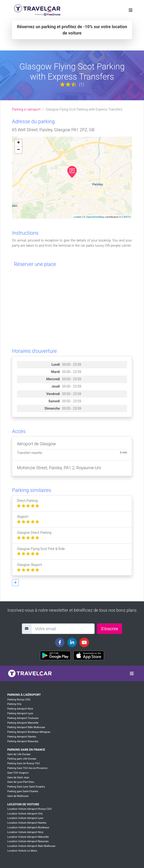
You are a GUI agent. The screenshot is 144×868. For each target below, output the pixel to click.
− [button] (18, 150)
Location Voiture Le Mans (22, 851)
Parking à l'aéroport (26, 109)
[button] (15, 583)
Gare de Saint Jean (18, 778)
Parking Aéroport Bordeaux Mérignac (29, 732)
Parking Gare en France (26, 750)
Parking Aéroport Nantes (22, 737)
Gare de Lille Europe (19, 754)
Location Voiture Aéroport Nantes (27, 823)
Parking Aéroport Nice (20, 709)
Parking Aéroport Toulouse (23, 718)
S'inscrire (110, 629)
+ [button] (18, 143)
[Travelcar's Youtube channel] (84, 642)
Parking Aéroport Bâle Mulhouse (26, 727)
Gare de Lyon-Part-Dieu (21, 782)
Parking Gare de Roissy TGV (24, 763)
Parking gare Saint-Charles (23, 791)
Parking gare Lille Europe (22, 759)
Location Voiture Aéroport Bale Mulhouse (31, 846)
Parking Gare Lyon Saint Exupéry (26, 787)
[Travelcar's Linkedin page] (72, 642)
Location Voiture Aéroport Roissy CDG (30, 809)
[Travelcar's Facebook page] (60, 642)
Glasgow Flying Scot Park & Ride (41, 551)
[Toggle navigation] (131, 10)
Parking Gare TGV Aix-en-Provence (27, 768)
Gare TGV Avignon (18, 773)
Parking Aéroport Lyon (20, 713)
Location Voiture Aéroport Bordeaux (28, 828)
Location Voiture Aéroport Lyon (25, 818)
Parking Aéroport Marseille (23, 723)
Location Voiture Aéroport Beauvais (28, 841)
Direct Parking (28, 503)
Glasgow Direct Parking (34, 535)
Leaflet (77, 217)
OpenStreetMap (95, 217)
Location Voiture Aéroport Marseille (28, 837)
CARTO (126, 217)
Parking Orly (14, 704)
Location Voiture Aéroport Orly (25, 814)
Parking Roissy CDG (19, 700)
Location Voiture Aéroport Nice (25, 832)
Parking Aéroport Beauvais (23, 741)
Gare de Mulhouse (18, 796)
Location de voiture (23, 804)
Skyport (28, 519)
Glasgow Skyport (30, 567)
